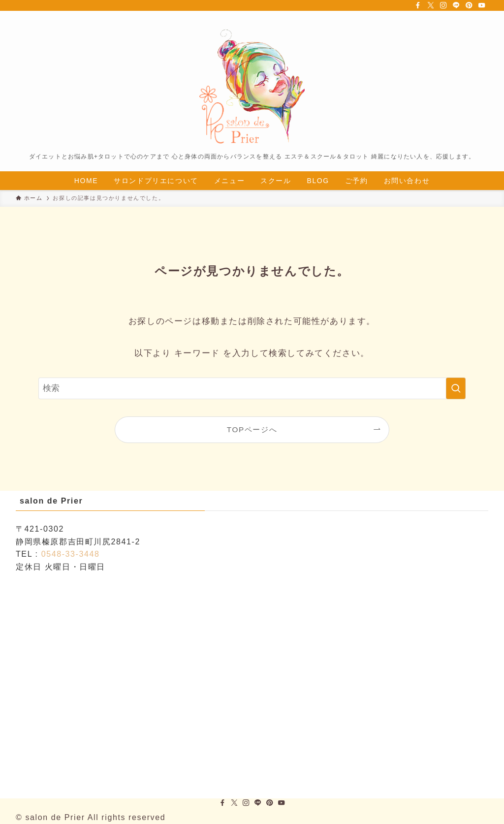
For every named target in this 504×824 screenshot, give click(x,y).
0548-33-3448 (71, 554)
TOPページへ (252, 429)
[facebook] (418, 5)
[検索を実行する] (456, 388)
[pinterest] (469, 5)
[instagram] (443, 5)
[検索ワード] (252, 388)
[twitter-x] (431, 5)
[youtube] (482, 5)
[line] (456, 5)
